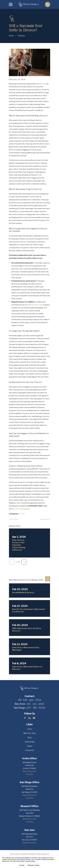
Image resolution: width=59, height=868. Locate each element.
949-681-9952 (32, 700)
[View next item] (24, 562)
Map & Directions (29, 771)
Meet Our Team (30, 733)
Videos (30, 746)
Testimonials (29, 742)
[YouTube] (34, 718)
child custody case (35, 305)
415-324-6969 (35, 704)
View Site (30, 774)
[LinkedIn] (29, 718)
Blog (29, 737)
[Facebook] (25, 718)
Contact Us (29, 750)
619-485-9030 (36, 708)
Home (30, 729)
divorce (42, 84)
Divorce (22, 514)
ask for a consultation (21, 509)
